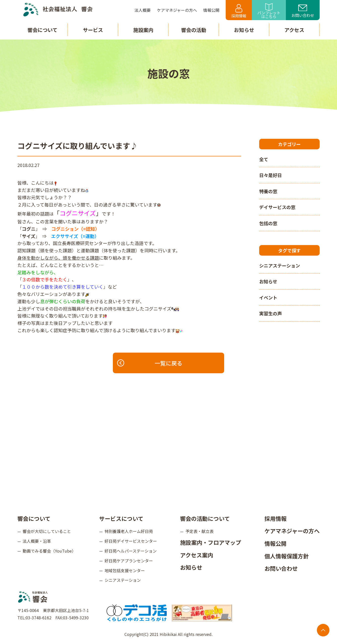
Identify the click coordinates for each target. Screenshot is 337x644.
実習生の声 (271, 313)
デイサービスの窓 (277, 207)
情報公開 (276, 543)
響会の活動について (205, 518)
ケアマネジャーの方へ (292, 531)
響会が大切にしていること (47, 531)
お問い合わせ (303, 11)
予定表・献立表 (199, 531)
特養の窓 (268, 191)
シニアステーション (280, 265)
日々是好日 (271, 175)
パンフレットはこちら (269, 11)
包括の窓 (268, 223)
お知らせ (268, 281)
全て (264, 159)
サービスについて (121, 518)
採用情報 (239, 11)
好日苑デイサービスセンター (131, 541)
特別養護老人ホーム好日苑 (129, 531)
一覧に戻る (150, 363)
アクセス (294, 30)
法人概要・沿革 (37, 541)
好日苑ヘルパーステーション (131, 551)
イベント (268, 297)
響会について (34, 518)
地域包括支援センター (125, 570)
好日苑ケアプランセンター (129, 561)
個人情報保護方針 (287, 556)
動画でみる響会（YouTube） (49, 551)
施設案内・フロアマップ (211, 542)
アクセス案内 (197, 555)
